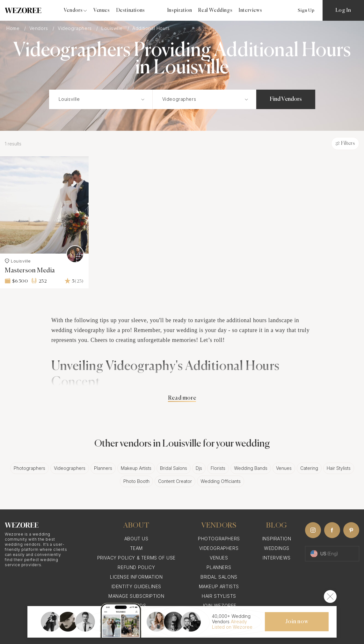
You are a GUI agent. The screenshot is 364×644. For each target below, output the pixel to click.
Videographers (75, 28)
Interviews (250, 10)
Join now (297, 622)
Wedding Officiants (221, 481)
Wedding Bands (251, 468)
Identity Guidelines (136, 586)
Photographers (29, 468)
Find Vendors (286, 99)
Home (14, 28)
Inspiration (180, 10)
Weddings (277, 548)
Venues (102, 10)
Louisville (113, 28)
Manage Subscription (136, 596)
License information (136, 577)
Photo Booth (136, 481)
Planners (103, 468)
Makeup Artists (136, 468)
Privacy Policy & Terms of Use (136, 558)
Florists (218, 468)
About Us (136, 539)
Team (136, 548)
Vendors (40, 28)
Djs (199, 468)
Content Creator (175, 481)
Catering (309, 468)
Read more (182, 398)
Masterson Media (30, 271)
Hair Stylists (339, 468)
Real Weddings (215, 10)
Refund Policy (136, 567)
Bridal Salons (174, 468)
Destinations (131, 10)
